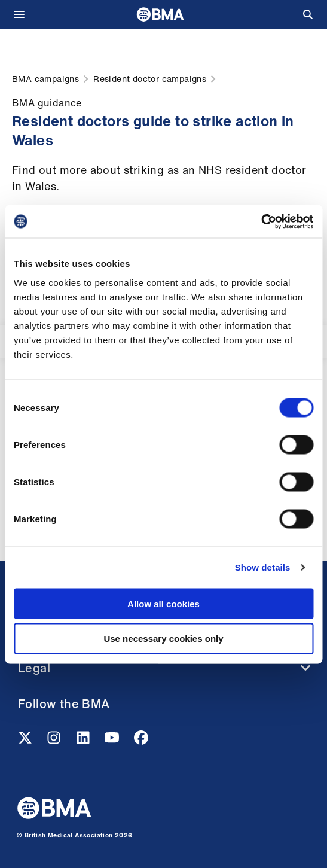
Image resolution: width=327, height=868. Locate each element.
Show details (263, 567)
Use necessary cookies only (163, 639)
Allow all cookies (163, 603)
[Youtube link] (113, 741)
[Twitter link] (26, 741)
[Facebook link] (141, 741)
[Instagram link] (55, 741)
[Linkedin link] (84, 741)
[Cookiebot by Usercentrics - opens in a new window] (261, 221)
